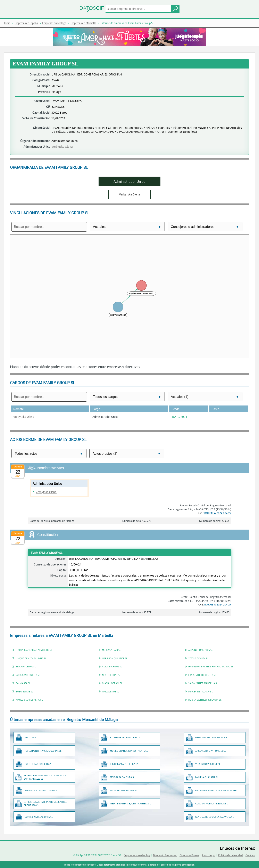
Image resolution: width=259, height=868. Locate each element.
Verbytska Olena (62, 147)
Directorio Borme (189, 855)
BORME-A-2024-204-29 (218, 513)
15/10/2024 (179, 417)
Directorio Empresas (165, 855)
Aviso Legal (208, 855)
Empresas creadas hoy (137, 855)
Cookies (250, 855)
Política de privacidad (230, 855)
